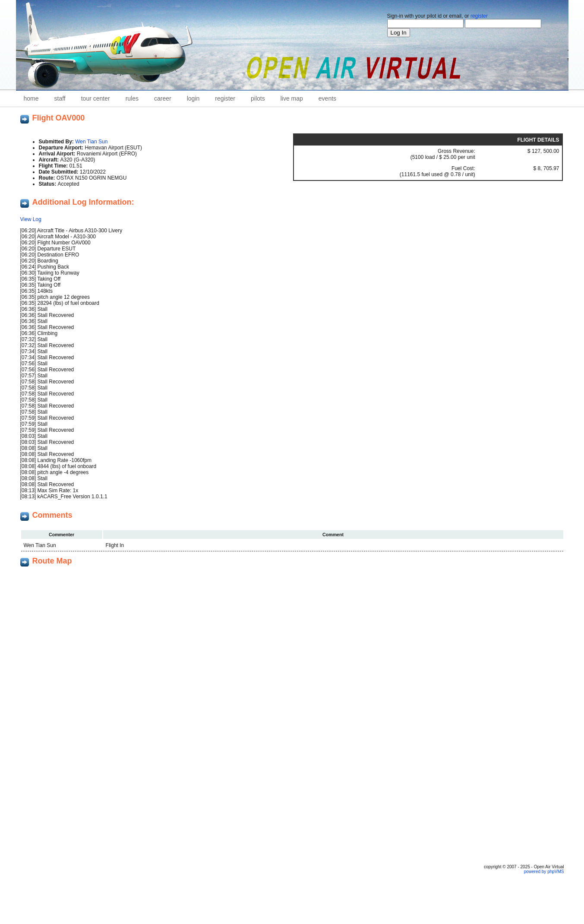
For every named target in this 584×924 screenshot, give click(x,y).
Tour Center (96, 98)
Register (225, 98)
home (31, 98)
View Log (31, 219)
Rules (132, 98)
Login (193, 98)
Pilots (258, 98)
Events (327, 98)
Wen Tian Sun (91, 142)
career (163, 98)
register (479, 16)
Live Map (292, 98)
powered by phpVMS (544, 872)
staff (60, 98)
